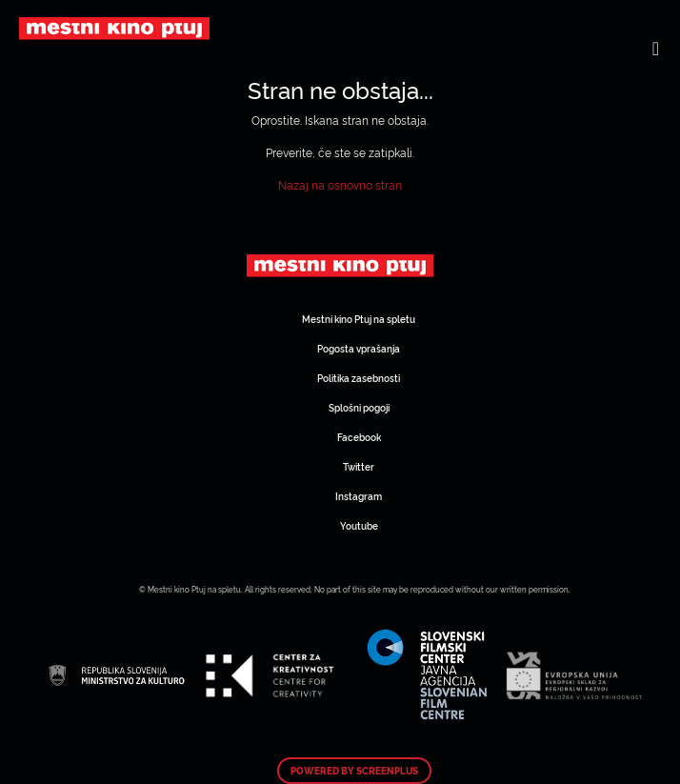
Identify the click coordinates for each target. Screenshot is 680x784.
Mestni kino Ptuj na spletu (359, 319)
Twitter (359, 466)
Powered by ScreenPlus (354, 771)
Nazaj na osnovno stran (340, 184)
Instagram (359, 496)
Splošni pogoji (359, 407)
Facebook (359, 437)
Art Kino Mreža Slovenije (340, 266)
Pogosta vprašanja (359, 348)
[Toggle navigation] (656, 48)
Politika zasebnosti (359, 378)
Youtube (359, 525)
